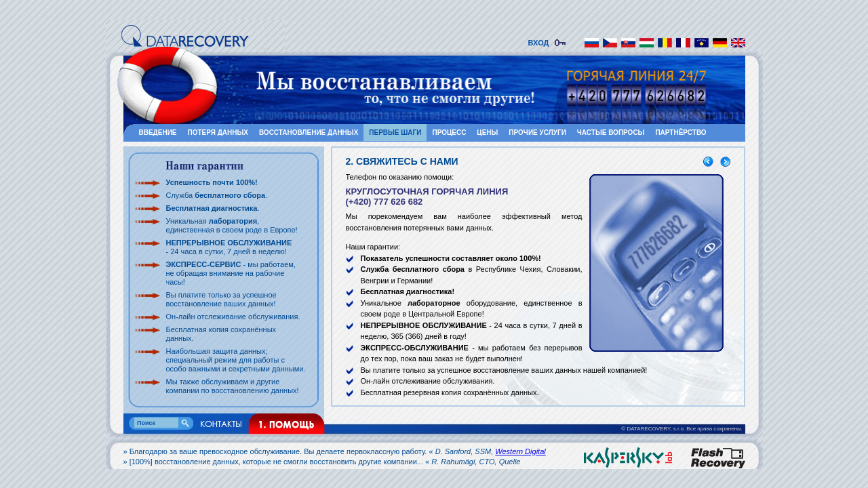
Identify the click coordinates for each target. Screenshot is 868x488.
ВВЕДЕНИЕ (158, 133)
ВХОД (541, 43)
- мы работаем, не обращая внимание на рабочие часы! (231, 273)
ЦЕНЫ (487, 133)
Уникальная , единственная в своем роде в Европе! (232, 225)
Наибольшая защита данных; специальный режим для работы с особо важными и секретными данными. (236, 360)
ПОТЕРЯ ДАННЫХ (218, 133)
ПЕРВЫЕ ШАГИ (395, 133)
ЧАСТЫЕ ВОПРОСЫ (611, 133)
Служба (216, 195)
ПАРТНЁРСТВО (680, 133)
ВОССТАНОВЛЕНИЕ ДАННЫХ (309, 133)
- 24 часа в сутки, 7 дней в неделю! (229, 247)
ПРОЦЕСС (449, 133)
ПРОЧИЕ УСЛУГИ (537, 133)
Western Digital (520, 451)
